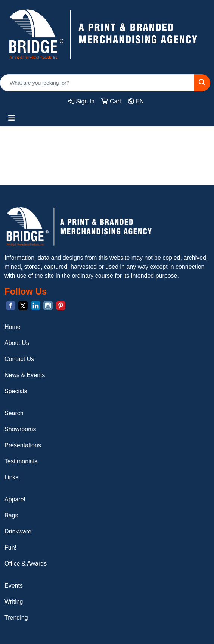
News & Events (25, 375)
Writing (14, 602)
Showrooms (20, 429)
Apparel (15, 499)
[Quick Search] (97, 83)
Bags (11, 515)
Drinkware (18, 531)
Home (13, 327)
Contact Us (19, 359)
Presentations (23, 445)
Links (11, 477)
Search (14, 413)
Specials (16, 391)
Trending (16, 618)
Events (14, 586)
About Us (17, 343)
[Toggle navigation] (12, 118)
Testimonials (21, 461)
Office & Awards (26, 564)
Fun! (10, 547)
